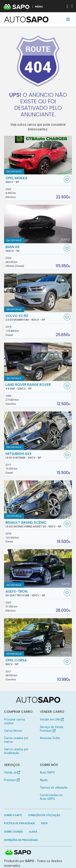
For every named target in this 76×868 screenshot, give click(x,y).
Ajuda (44, 780)
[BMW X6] (38, 224)
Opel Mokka (34, 180)
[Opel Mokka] (38, 155)
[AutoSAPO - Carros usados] (26, 19)
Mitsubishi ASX (34, 455)
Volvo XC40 (34, 318)
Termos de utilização (54, 788)
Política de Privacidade (20, 823)
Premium (12, 780)
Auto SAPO (47, 772)
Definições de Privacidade (21, 840)
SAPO (18, 853)
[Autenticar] (67, 7)
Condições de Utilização (44, 815)
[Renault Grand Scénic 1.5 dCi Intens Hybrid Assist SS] (38, 500)
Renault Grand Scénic (34, 524)
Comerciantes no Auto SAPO (51, 797)
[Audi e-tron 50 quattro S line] (38, 568)
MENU (39, 7)
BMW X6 (34, 249)
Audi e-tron (34, 593)
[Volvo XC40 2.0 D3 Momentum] (38, 293)
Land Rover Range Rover (34, 386)
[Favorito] (67, 179)
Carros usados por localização (16, 751)
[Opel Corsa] (38, 638)
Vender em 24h (52, 719)
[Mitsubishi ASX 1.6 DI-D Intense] (38, 431)
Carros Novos (13, 731)
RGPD (44, 823)
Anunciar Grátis (50, 738)
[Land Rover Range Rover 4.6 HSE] (38, 362)
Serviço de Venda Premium (51, 729)
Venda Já (12, 772)
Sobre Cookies (13, 832)
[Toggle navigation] (68, 19)
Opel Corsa (34, 662)
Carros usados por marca (16, 740)
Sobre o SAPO (13, 815)
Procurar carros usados (14, 721)
